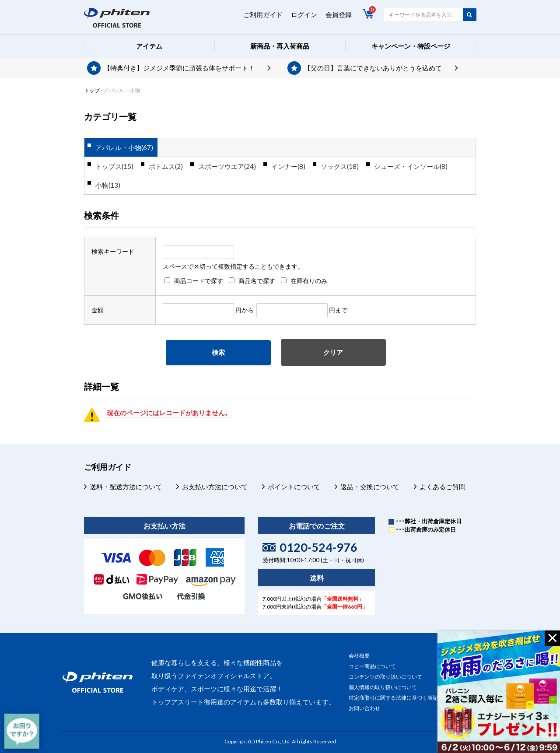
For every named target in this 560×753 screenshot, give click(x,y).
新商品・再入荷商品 (280, 46)
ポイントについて (294, 487)
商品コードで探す (199, 281)
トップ (92, 90)
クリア (333, 352)
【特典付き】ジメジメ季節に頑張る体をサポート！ (179, 68)
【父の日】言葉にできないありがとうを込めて (373, 68)
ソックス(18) (340, 166)
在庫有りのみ (309, 281)
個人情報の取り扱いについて (383, 687)
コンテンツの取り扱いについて (385, 677)
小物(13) (108, 185)
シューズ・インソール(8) (411, 166)
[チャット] (22, 731)
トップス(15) (114, 166)
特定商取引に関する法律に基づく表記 (393, 698)
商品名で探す (257, 281)
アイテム (149, 46)
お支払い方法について (215, 487)
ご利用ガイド (263, 14)
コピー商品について (372, 666)
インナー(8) (288, 166)
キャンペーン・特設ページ (411, 46)
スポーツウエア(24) (227, 166)
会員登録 (339, 14)
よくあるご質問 (443, 487)
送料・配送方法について (126, 487)
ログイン (304, 14)
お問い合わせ (364, 708)
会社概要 (359, 656)
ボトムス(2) (166, 166)
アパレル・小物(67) (124, 147)
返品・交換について (370, 487)
